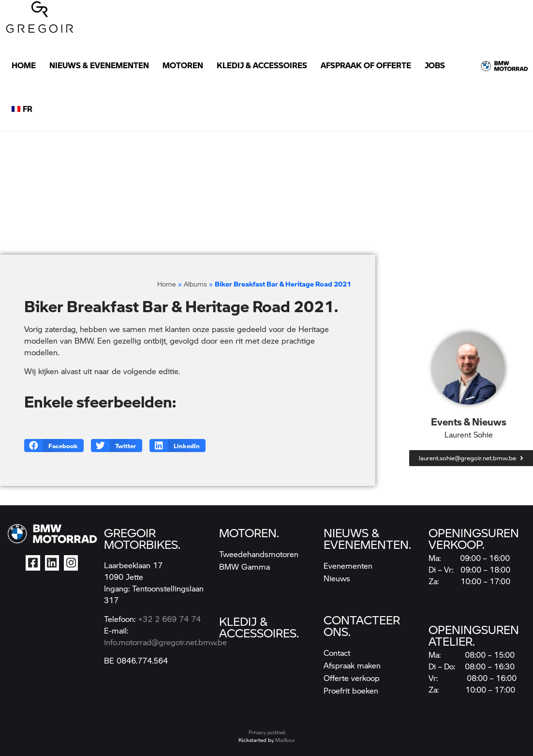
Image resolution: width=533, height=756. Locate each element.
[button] (54, 446)
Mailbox (285, 740)
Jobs (435, 65)
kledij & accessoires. (259, 627)
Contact (337, 653)
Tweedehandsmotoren (259, 554)
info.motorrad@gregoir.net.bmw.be (165, 642)
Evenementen (348, 566)
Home (24, 65)
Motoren (183, 65)
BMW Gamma (244, 567)
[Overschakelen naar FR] (22, 109)
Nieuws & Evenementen (99, 65)
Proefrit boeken (351, 690)
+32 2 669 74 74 (169, 619)
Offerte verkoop (352, 678)
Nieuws (337, 578)
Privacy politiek (267, 732)
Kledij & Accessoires (262, 65)
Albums (195, 284)
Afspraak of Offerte (366, 65)
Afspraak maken (352, 665)
